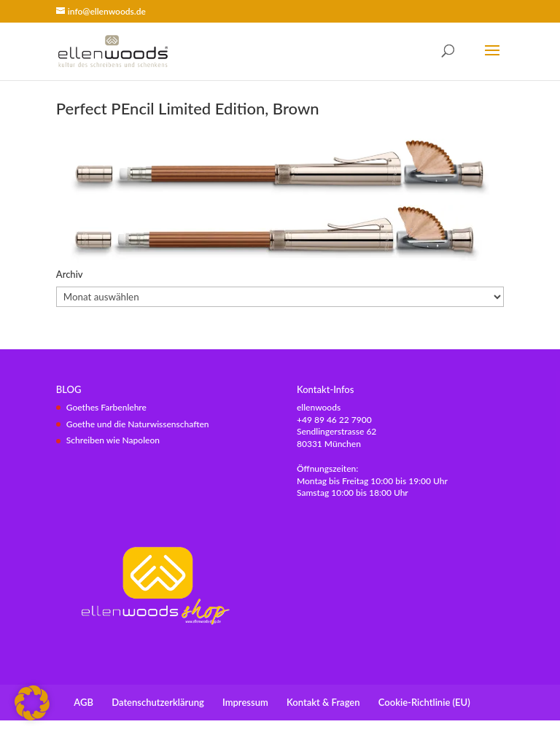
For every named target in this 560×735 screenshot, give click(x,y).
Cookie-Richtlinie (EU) (424, 702)
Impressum (245, 702)
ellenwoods (319, 407)
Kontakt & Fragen (323, 702)
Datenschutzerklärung (158, 702)
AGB (83, 702)
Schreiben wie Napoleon (113, 440)
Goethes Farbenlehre (106, 407)
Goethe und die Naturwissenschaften (138, 424)
